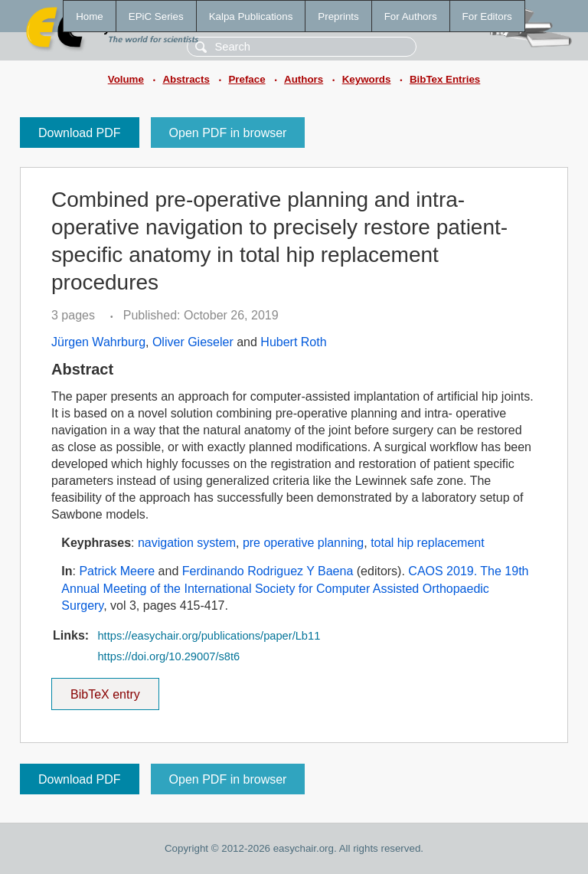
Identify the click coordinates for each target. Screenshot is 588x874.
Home (90, 16)
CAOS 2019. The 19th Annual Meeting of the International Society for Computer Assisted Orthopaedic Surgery (295, 588)
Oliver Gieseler (193, 342)
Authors (304, 79)
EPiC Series (156, 16)
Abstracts (186, 79)
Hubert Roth (293, 342)
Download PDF (80, 133)
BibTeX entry (105, 689)
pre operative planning (303, 543)
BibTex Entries (445, 79)
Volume (126, 79)
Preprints (338, 16)
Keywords (367, 79)
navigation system (187, 543)
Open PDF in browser (228, 133)
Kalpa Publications (251, 16)
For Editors (487, 16)
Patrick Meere (117, 571)
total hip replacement (428, 543)
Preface (247, 79)
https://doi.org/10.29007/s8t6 (168, 656)
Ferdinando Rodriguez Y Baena (268, 571)
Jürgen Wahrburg (98, 342)
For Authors (411, 16)
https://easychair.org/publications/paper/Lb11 (209, 636)
